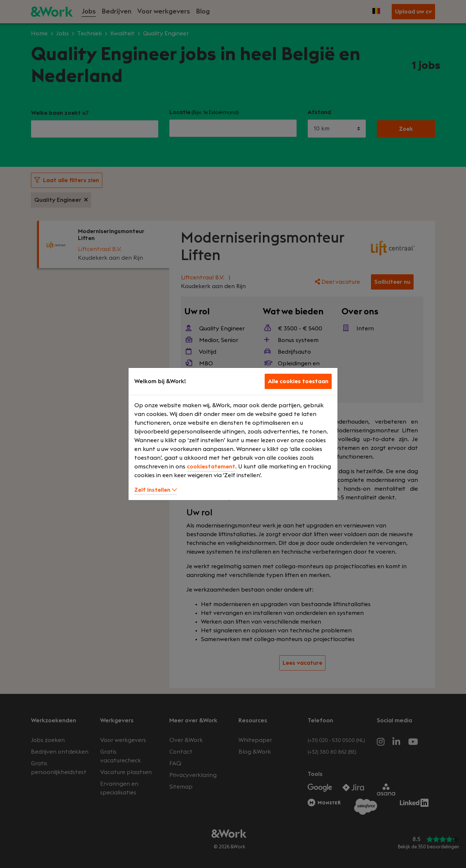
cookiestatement (211, 467)
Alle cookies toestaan (298, 381)
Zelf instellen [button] (156, 490)
